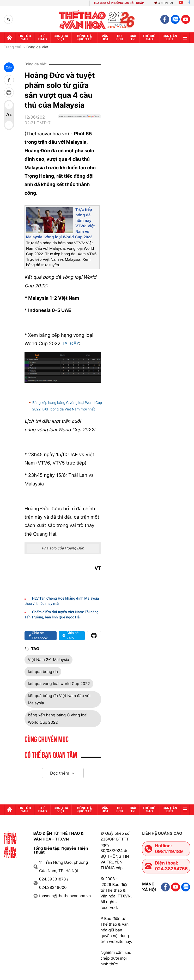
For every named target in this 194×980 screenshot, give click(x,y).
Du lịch (119, 37)
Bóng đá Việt (61, 37)
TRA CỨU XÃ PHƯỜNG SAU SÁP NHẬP (119, 3)
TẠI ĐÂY (71, 344)
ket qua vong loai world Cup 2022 (59, 684)
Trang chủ (13, 47)
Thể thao (42, 37)
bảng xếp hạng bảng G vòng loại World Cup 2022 (58, 719)
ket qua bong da (43, 672)
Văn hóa (105, 37)
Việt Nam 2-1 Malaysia (48, 660)
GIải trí (133, 37)
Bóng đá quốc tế (84, 37)
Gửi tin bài (163, 3)
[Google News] (79, 122)
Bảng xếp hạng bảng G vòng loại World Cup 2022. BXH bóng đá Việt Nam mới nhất (67, 406)
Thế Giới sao (150, 37)
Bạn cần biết (170, 37)
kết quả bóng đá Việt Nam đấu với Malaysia (59, 699)
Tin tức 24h (25, 37)
